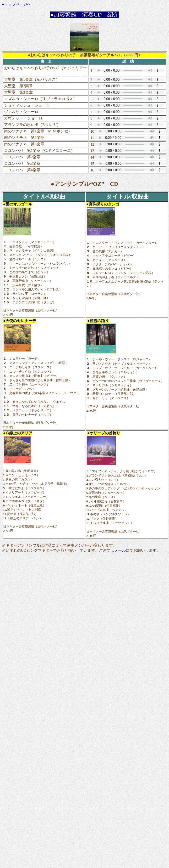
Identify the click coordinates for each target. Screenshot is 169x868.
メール (120, 550)
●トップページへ (16, 4)
